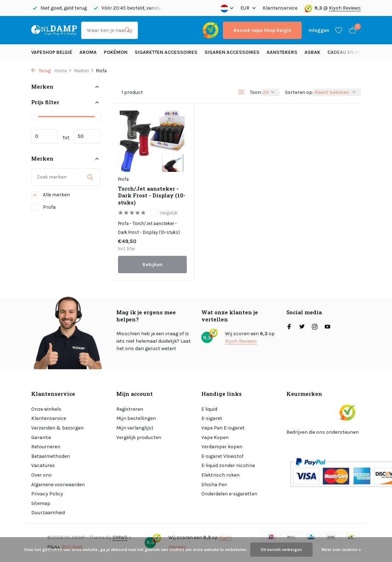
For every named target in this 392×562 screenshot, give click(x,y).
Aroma (88, 52)
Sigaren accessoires (232, 52)
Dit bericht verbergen (281, 550)
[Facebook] (289, 327)
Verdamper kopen (222, 447)
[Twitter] (302, 327)
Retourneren (46, 447)
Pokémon (116, 52)
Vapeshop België (52, 52)
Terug (41, 71)
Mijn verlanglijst (135, 428)
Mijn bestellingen (136, 418)
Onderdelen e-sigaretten (229, 494)
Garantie (41, 437)
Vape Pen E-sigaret (223, 428)
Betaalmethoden (51, 456)
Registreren (130, 409)
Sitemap (41, 503)
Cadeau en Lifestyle (352, 52)
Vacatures (43, 465)
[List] (241, 92)
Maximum (87, 136)
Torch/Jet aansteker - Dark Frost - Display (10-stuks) (152, 196)
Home (63, 71)
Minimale (44, 136)
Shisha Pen (214, 485)
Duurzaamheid (48, 513)
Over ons (41, 475)
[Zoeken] (110, 30)
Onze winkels (46, 409)
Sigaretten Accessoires (166, 52)
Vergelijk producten (139, 437)
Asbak (312, 52)
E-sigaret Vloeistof (222, 456)
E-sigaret (212, 418)
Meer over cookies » (341, 550)
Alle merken (51, 195)
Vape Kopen (215, 437)
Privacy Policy (47, 494)
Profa (43, 207)
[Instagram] (315, 327)
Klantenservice (280, 8)
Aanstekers (282, 52)
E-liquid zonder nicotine (228, 465)
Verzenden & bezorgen (57, 428)
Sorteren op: (299, 92)
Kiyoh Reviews (345, 8)
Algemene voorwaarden (58, 485)
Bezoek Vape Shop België (262, 30)
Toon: (256, 92)
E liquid (209, 409)
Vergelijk (164, 213)
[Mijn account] (319, 30)
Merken (84, 71)
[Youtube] (327, 327)
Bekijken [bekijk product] (153, 265)
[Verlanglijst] (339, 30)
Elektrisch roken (220, 475)
